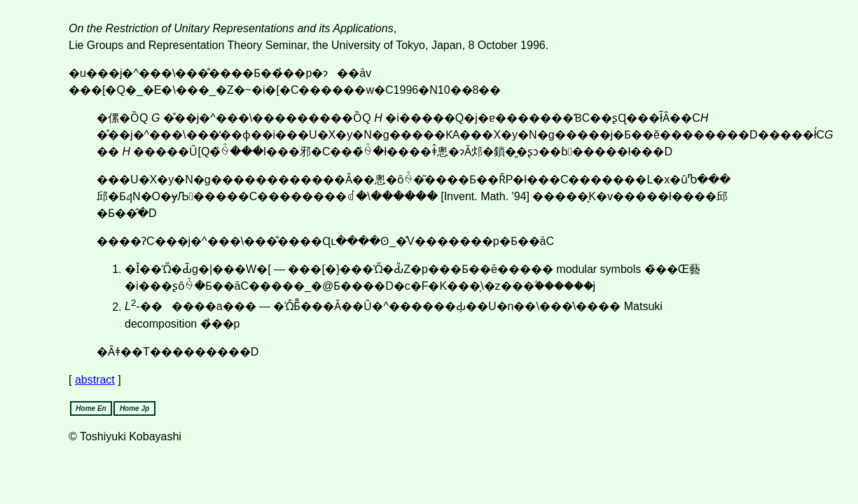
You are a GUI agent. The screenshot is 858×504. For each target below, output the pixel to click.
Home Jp (134, 408)
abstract (95, 380)
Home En (91, 408)
